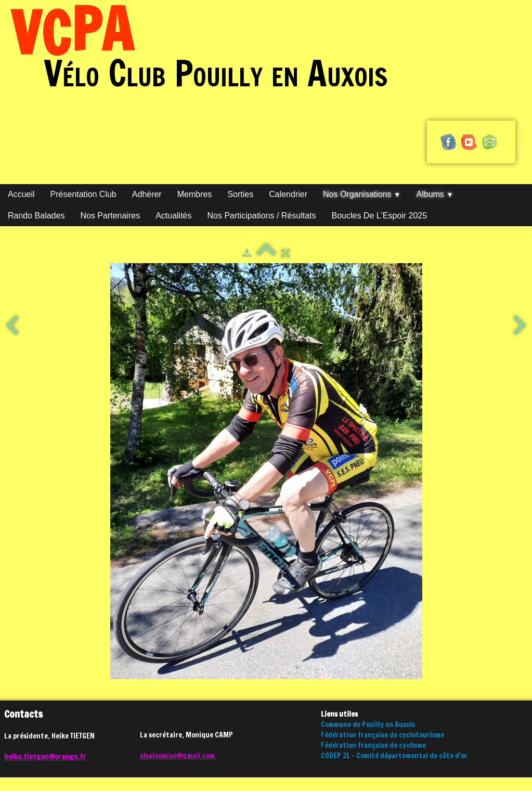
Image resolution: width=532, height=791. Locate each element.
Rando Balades (36, 216)
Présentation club (83, 194)
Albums (435, 194)
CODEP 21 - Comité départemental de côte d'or (394, 756)
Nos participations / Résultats (262, 216)
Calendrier (288, 194)
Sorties (240, 194)
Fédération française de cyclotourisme (382, 735)
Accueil (21, 194)
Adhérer (147, 194)
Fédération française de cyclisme (373, 745)
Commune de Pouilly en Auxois (368, 724)
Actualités (173, 216)
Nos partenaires (110, 216)
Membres (195, 194)
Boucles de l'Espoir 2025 (380, 216)
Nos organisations (362, 194)
